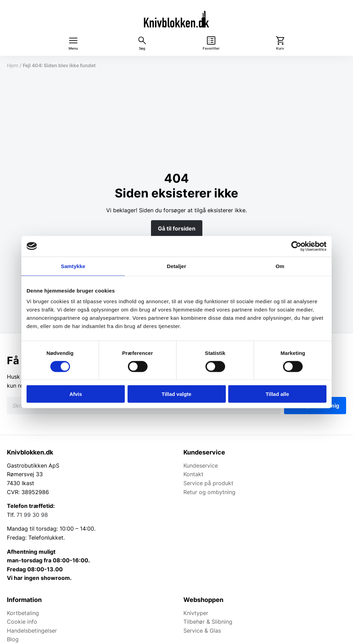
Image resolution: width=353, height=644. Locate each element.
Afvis (76, 394)
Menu (73, 48)
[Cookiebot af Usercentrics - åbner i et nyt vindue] (296, 246)
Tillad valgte (176, 394)
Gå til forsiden (177, 228)
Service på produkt (208, 483)
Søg (142, 48)
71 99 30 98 (32, 515)
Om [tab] (280, 266)
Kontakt (193, 474)
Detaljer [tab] (176, 266)
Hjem (13, 65)
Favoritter (211, 48)
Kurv (280, 48)
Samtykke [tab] (73, 266)
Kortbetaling (23, 613)
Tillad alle (277, 394)
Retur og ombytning (209, 492)
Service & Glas (202, 631)
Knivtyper (196, 613)
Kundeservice (201, 466)
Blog (13, 639)
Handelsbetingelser (32, 631)
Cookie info (22, 622)
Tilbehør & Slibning (208, 622)
